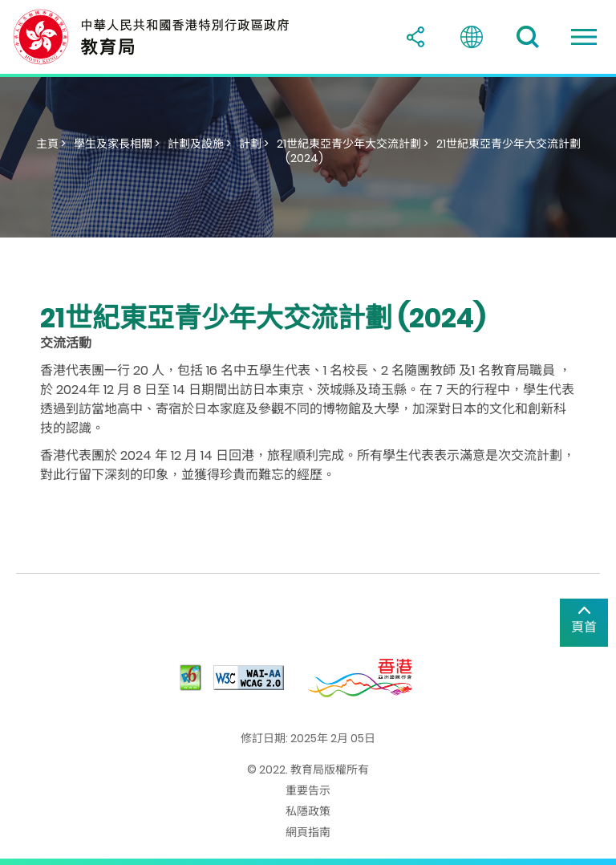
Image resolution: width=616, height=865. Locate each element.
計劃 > (254, 144)
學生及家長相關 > (117, 144)
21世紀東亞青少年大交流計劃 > (353, 144)
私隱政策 (308, 811)
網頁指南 (308, 832)
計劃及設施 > (199, 144)
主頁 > (51, 144)
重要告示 (308, 790)
